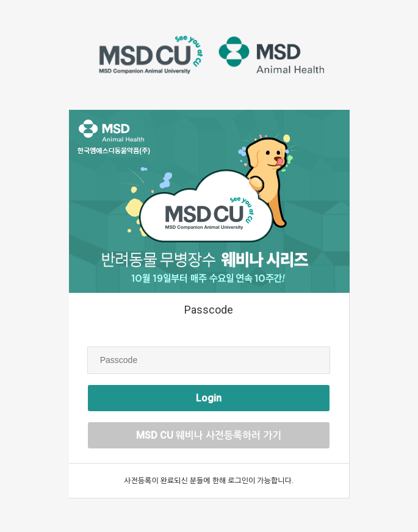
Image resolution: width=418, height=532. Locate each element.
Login (209, 398)
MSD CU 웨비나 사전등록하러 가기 (209, 435)
